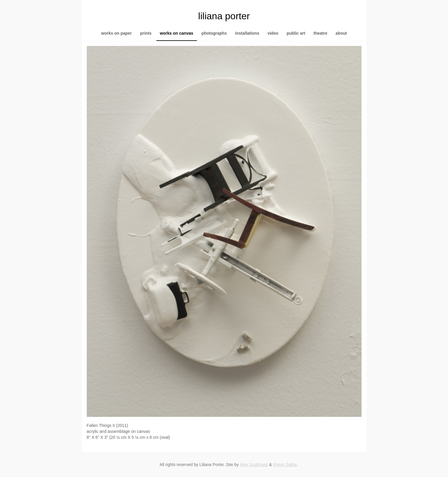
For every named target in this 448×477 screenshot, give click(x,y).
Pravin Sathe (285, 465)
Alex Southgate (254, 465)
